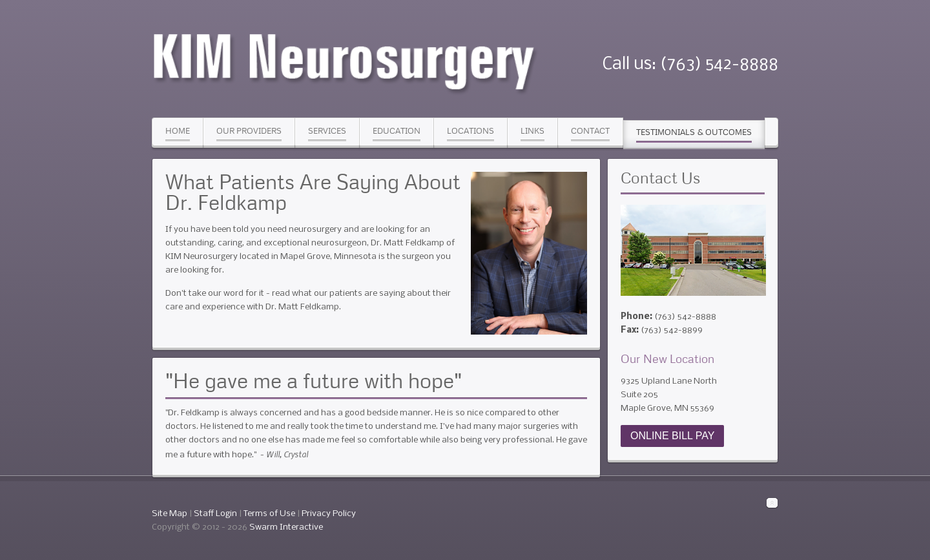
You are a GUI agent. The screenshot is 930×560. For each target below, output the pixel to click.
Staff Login (215, 514)
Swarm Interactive (286, 527)
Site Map (170, 514)
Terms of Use (269, 514)
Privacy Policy (329, 514)
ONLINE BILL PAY (672, 436)
